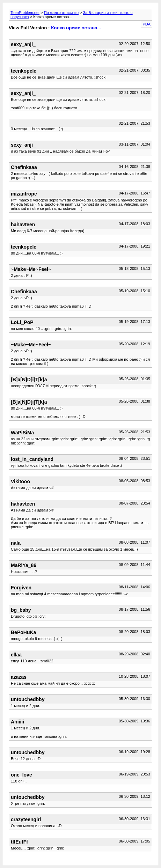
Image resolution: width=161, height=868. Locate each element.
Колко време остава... (76, 28)
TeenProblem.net (25, 13)
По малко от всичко (61, 13)
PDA (147, 24)
